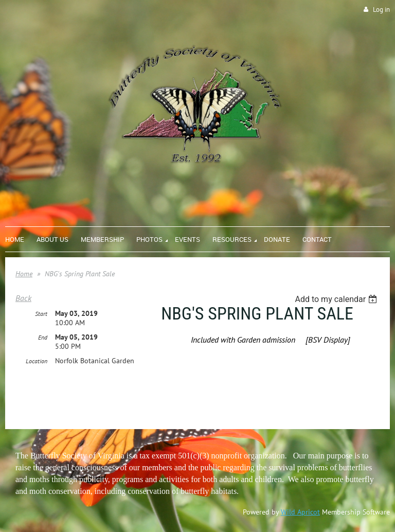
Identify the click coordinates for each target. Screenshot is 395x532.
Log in (381, 10)
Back (23, 298)
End (43, 337)
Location (37, 361)
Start (41, 314)
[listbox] (337, 299)
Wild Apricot (300, 512)
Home (24, 274)
